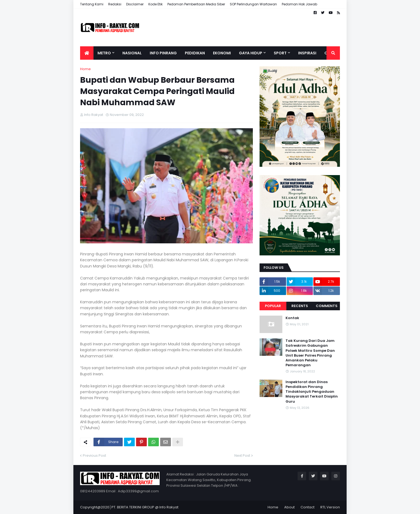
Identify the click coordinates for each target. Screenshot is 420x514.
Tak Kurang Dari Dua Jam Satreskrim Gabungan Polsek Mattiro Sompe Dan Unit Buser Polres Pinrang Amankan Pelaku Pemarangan (310, 353)
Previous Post (94, 456)
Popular (273, 306)
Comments (327, 306)
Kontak (292, 318)
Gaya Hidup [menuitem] (251, 53)
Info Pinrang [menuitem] (163, 53)
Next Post (242, 456)
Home (85, 69)
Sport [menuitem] (280, 53)
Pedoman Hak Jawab (299, 4)
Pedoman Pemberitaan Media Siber (196, 4)
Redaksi (115, 4)
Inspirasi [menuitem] (307, 53)
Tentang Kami (92, 4)
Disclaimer (135, 4)
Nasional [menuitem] (132, 53)
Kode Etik (155, 4)
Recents (300, 306)
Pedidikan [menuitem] (195, 53)
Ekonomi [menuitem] (222, 53)
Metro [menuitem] (104, 53)
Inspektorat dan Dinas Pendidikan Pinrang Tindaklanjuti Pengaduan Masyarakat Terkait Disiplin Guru (312, 392)
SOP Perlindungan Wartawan (253, 4)
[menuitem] (87, 53)
